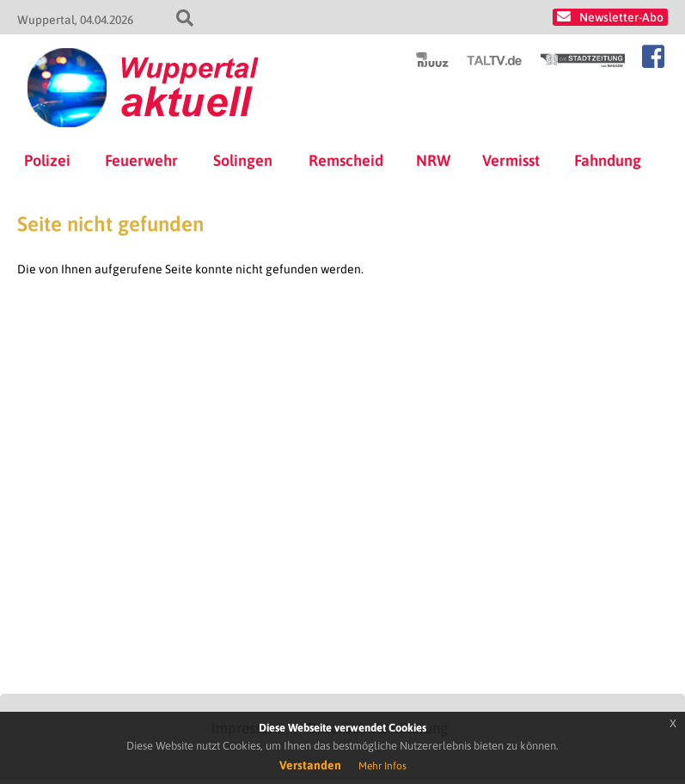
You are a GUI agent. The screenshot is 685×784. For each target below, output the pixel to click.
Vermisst (511, 160)
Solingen (243, 160)
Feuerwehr (141, 160)
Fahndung (608, 160)
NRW (433, 160)
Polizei (47, 160)
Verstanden (310, 765)
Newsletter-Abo (621, 17)
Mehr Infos (382, 766)
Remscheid (346, 160)
